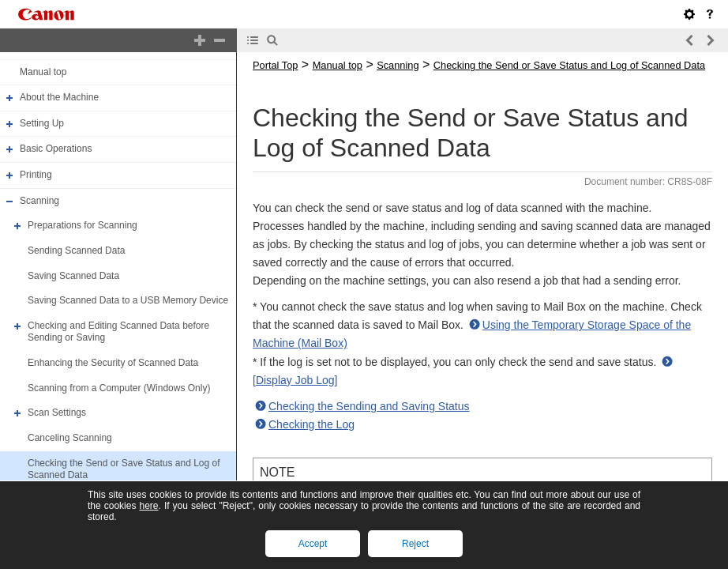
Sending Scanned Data (76, 251)
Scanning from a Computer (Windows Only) (119, 388)
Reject (415, 544)
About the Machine (59, 97)
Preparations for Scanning (83, 225)
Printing (36, 175)
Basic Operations (56, 149)
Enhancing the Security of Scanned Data (113, 363)
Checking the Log (311, 424)
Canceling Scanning (70, 438)
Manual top (43, 72)
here (148, 506)
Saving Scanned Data (73, 276)
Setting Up (42, 123)
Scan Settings (57, 413)
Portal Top (275, 65)
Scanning (39, 201)
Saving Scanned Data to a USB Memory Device (128, 300)
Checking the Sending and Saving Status (369, 406)
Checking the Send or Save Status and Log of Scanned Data (569, 65)
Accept (313, 544)
